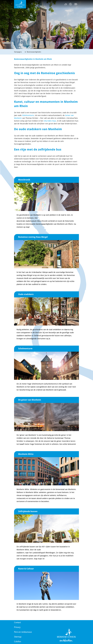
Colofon (18, 642)
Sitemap (18, 637)
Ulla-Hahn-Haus (50, 121)
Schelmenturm (28, 115)
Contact (17, 622)
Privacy (17, 627)
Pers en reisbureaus (23, 632)
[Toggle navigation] (76, 4)
